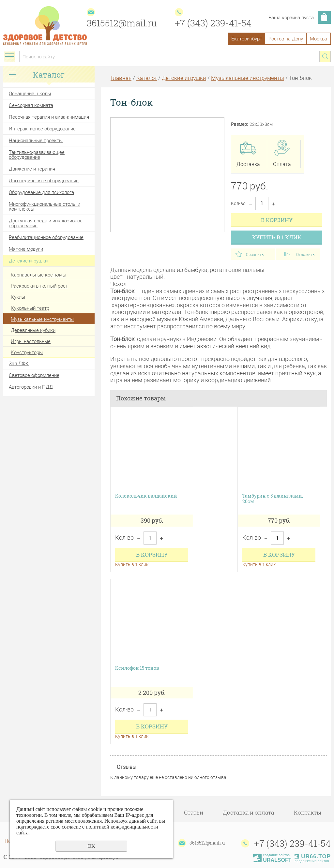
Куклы (18, 297)
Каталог (147, 78)
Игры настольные (31, 341)
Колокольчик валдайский (146, 496)
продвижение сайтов (312, 861)
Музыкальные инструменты (42, 319)
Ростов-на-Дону (286, 38)
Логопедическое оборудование (44, 180)
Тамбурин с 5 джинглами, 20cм (273, 499)
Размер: (239, 124)
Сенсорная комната (31, 105)
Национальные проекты (36, 140)
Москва (319, 38)
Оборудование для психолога (41, 192)
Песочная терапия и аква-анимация (49, 117)
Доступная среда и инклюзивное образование (46, 223)
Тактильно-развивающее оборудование (37, 154)
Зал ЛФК (19, 363)
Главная (121, 78)
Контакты (307, 812)
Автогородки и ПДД (31, 387)
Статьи (194, 812)
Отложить (305, 254)
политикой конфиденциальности (122, 827)
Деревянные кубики (33, 330)
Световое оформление (34, 375)
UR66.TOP (313, 856)
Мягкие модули (26, 249)
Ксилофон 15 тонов (137, 668)
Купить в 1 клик (277, 237)
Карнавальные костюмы (38, 275)
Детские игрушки (28, 261)
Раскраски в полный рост (39, 286)
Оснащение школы (30, 93)
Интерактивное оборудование (42, 128)
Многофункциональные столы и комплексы (45, 206)
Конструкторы (27, 352)
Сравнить (255, 254)
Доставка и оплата (248, 812)
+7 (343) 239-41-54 (213, 23)
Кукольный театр (30, 308)
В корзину (277, 220)
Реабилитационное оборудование (46, 237)
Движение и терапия (32, 169)
